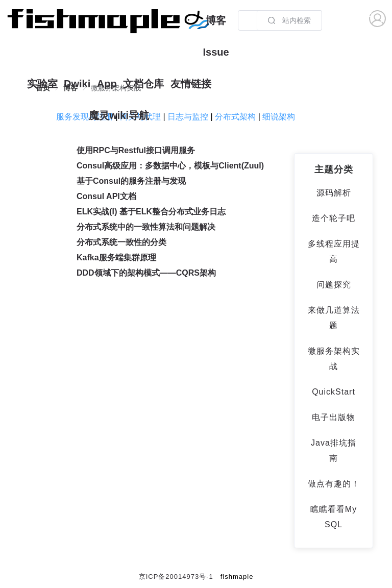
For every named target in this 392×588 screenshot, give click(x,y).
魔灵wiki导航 (119, 115)
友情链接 (191, 84)
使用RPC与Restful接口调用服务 (136, 150)
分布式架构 (235, 117)
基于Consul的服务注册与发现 (131, 181)
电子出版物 (334, 417)
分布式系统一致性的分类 (121, 242)
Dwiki (77, 84)
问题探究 (334, 285)
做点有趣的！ (334, 484)
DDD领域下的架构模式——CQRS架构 (146, 273)
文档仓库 (143, 84)
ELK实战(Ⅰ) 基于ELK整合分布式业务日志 (151, 212)
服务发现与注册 (85, 117)
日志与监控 (188, 117)
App (107, 84)
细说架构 (279, 117)
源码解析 (334, 193)
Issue (216, 52)
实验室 (42, 84)
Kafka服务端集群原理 (116, 258)
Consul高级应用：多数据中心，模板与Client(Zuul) (170, 166)
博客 (216, 20)
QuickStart (334, 392)
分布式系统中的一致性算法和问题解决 (146, 227)
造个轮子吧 (334, 218)
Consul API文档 (106, 196)
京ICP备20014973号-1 (176, 577)
